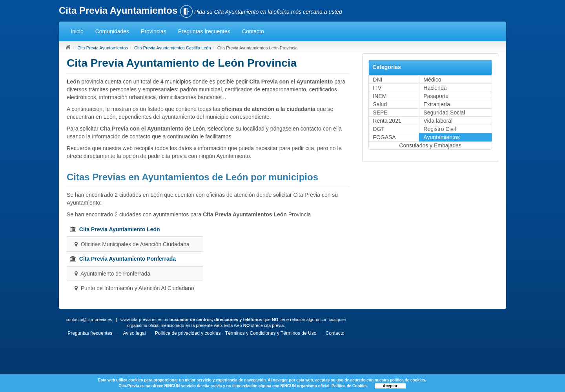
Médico (432, 80)
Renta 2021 (387, 121)
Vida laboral (438, 121)
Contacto (253, 31)
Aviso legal (135, 333)
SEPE (380, 113)
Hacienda (435, 88)
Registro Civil (439, 129)
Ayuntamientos (441, 137)
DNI (377, 80)
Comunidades (112, 31)
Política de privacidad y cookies (188, 333)
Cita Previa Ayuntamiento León (120, 229)
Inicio (77, 31)
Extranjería (437, 104)
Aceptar (390, 386)
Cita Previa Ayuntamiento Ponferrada (128, 259)
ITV (377, 88)
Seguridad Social (444, 113)
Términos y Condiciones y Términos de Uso (271, 333)
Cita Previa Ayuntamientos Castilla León (172, 48)
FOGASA (384, 137)
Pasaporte (436, 96)
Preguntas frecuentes (204, 31)
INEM (380, 96)
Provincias (154, 31)
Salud (380, 104)
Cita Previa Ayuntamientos (103, 48)
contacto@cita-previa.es (89, 319)
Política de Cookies (350, 386)
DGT (379, 129)
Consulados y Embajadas (430, 145)
